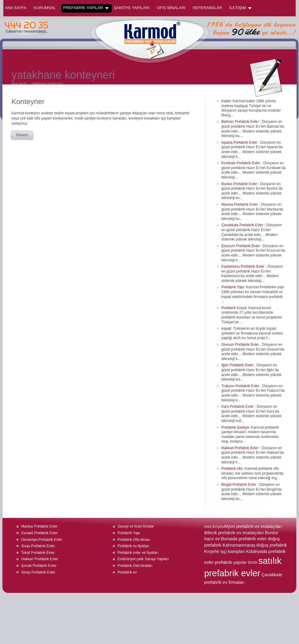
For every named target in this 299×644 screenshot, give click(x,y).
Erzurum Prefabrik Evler (241, 246)
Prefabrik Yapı (233, 287)
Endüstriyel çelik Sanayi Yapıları (143, 559)
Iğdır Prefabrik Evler (238, 365)
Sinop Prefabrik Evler (38, 572)
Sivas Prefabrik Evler (38, 546)
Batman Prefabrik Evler (241, 122)
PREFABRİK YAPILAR (86, 8)
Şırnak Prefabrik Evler (39, 566)
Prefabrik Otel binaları (135, 566)
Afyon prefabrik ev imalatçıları (253, 526)
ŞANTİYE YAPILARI (132, 8)
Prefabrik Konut (234, 308)
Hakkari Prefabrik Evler (240, 448)
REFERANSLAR (207, 8)
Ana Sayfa (16, 8)
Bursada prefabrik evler (244, 539)
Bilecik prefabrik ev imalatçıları (234, 533)
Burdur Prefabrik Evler (240, 184)
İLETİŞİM (240, 8)
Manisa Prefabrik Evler (240, 204)
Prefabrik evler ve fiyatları (138, 553)
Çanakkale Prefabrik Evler (243, 225)
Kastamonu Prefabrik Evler (243, 266)
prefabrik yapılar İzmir (236, 562)
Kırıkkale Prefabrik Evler (241, 163)
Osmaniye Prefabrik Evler (42, 540)
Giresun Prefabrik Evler (241, 345)
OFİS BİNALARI (171, 8)
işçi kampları (233, 551)
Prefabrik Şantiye (235, 427)
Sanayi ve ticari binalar (136, 526)
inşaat (226, 329)
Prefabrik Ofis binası (134, 540)
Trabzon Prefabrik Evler (241, 386)
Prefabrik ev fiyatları (133, 546)
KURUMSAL (45, 8)
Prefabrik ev (127, 572)
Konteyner (28, 101)
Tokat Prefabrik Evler (38, 553)
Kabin (226, 101)
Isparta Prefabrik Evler (240, 142)
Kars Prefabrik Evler (238, 407)
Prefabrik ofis (232, 469)
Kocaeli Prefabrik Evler (39, 533)
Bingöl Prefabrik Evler (239, 485)
